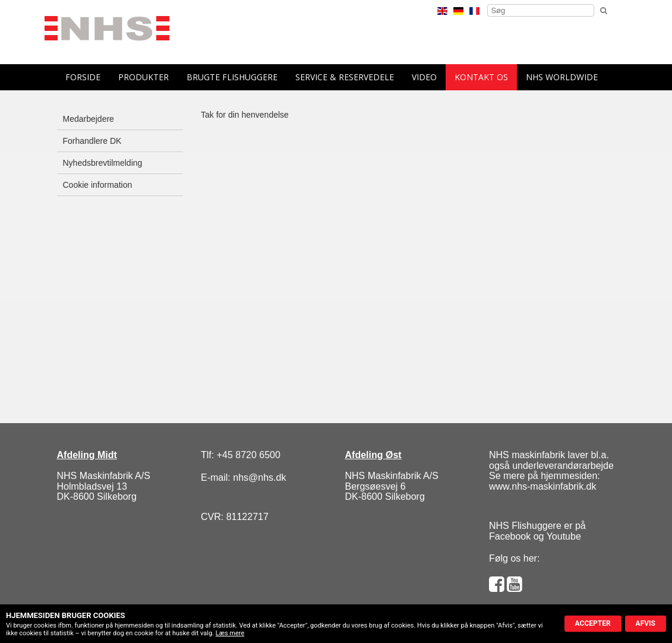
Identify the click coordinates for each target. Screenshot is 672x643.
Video (424, 77)
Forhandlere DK (92, 141)
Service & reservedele (345, 77)
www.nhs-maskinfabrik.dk (543, 486)
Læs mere (230, 633)
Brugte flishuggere (232, 77)
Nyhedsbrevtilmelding (103, 163)
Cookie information (98, 185)
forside (83, 77)
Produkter (143, 77)
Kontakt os (481, 77)
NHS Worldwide (562, 77)
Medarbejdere (89, 119)
